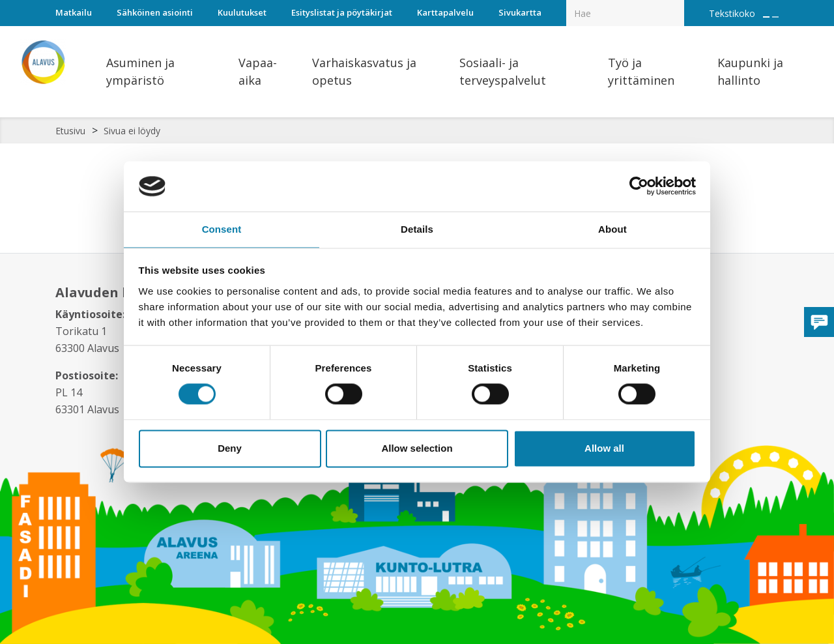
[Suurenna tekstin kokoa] (766, 17)
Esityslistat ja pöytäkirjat (342, 12)
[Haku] (677, 4)
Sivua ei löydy (132, 131)
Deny (230, 449)
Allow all (604, 449)
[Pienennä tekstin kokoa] (775, 17)
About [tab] (612, 228)
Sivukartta (520, 12)
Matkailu (74, 12)
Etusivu (70, 131)
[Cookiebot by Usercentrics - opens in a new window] (639, 186)
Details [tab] (417, 228)
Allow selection (417, 449)
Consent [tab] (222, 228)
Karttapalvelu (445, 12)
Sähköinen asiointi (155, 12)
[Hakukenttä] (625, 13)
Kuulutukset (242, 12)
